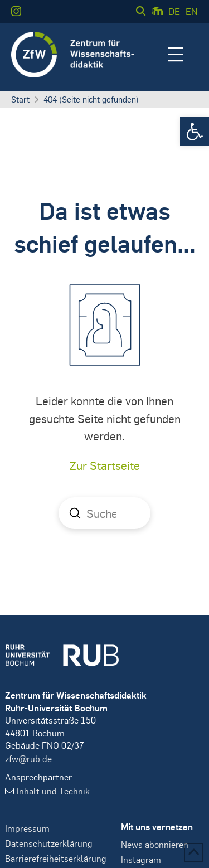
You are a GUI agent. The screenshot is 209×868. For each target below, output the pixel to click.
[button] (195, 132)
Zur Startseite (105, 465)
